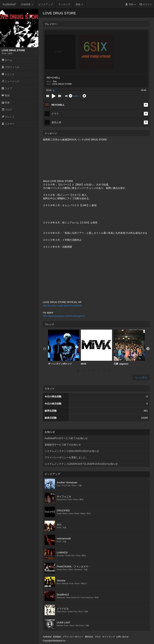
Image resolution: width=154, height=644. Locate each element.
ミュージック (11, 81)
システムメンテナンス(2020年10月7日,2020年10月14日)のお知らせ (81, 464)
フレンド (8, 117)
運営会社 (89, 637)
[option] (64, 347)
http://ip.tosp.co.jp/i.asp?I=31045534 (62, 306)
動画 (6, 95)
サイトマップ (109, 637)
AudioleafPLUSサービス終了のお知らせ (66, 438)
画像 (6, 103)
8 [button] (114, 370)
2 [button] (83, 370)
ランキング (64, 4)
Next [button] (148, 349)
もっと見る (141, 378)
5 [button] (99, 370)
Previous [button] (45, 349)
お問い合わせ (122, 637)
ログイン (146, 4)
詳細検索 (27, 4)
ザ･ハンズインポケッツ (64, 347)
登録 (131, 4)
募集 (79, 4)
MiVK (96, 347)
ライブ (7, 88)
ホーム (7, 60)
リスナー (8, 124)
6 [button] (104, 370)
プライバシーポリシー (73, 637)
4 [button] (94, 370)
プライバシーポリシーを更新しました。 (66, 457)
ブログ (7, 110)
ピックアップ (46, 4)
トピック (8, 74)
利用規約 (57, 637)
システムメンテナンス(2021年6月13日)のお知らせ (72, 451)
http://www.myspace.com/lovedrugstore (64, 316)
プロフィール (11, 67)
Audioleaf (9, 4)
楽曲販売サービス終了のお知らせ (63, 445)
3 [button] (88, 370)
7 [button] (109, 370)
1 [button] (78, 370)
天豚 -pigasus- (129, 347)
